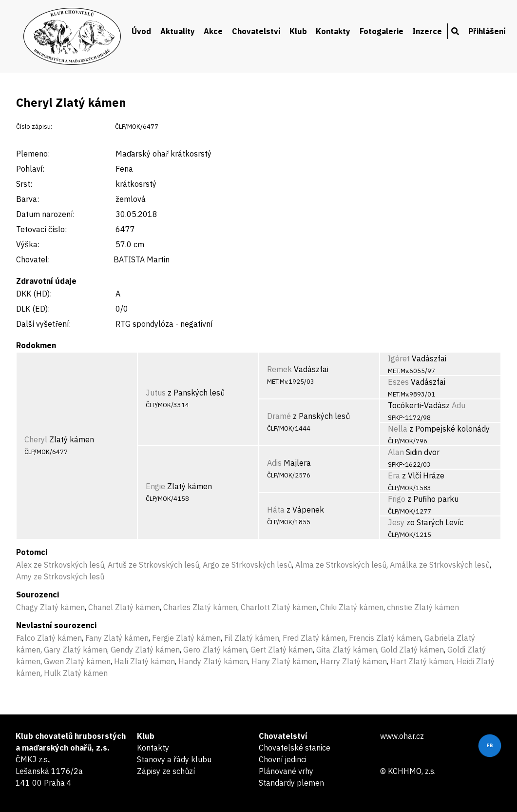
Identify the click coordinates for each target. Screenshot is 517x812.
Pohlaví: (30, 169)
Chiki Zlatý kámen (352, 607)
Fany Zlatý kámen (117, 638)
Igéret (399, 358)
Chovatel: (33, 259)
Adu (459, 405)
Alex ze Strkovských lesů (60, 565)
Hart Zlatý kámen (422, 661)
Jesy (396, 522)
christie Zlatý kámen (423, 607)
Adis (274, 463)
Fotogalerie (382, 31)
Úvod (141, 31)
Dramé (279, 416)
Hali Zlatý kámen (144, 661)
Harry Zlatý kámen (354, 661)
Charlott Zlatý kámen (279, 607)
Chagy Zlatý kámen (50, 607)
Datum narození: (45, 214)
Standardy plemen (291, 783)
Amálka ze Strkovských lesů (440, 565)
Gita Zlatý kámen (347, 650)
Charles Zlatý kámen (200, 607)
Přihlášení (487, 31)
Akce (213, 31)
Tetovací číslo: (41, 229)
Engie (155, 486)
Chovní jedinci (283, 759)
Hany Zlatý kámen (284, 661)
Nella (398, 429)
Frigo (397, 499)
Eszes (398, 382)
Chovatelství (256, 31)
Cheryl (36, 439)
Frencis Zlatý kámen (385, 638)
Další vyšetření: (43, 324)
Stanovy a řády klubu (174, 759)
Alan (396, 452)
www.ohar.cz (402, 736)
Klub (298, 31)
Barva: (28, 199)
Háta (276, 510)
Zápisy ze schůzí (166, 771)
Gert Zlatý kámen (282, 650)
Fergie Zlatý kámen (186, 638)
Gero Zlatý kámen (215, 650)
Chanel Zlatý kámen (124, 607)
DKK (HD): (34, 294)
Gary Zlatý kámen (76, 650)
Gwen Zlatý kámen (77, 661)
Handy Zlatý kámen (213, 661)
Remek (279, 369)
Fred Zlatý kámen (314, 638)
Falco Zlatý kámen (49, 638)
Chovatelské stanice (295, 748)
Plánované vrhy (286, 771)
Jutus (156, 393)
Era (394, 475)
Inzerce (427, 31)
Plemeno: (33, 154)
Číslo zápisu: (34, 127)
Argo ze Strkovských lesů (247, 565)
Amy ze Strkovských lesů (60, 576)
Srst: (24, 184)
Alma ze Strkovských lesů (341, 565)
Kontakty (333, 31)
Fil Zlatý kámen (252, 638)
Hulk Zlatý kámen (76, 673)
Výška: (28, 244)
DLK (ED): (33, 309)
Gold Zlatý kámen (412, 650)
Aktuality (178, 31)
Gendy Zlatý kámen (145, 650)
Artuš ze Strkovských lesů (153, 565)
